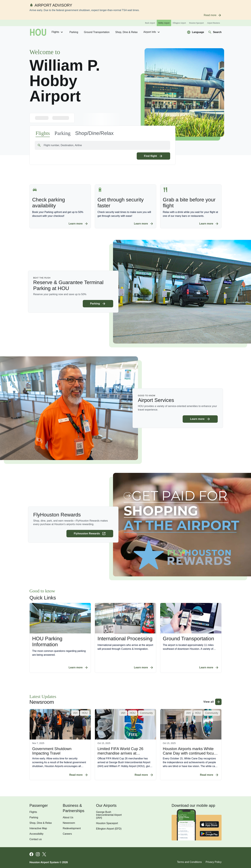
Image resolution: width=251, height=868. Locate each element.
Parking (74, 32)
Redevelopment (72, 828)
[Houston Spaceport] (196, 23)
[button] (94, 133)
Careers (67, 834)
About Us (68, 817)
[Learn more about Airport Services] (200, 419)
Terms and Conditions (189, 862)
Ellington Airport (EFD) (109, 829)
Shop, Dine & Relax (126, 32)
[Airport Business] (213, 23)
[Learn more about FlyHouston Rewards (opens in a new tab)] (90, 534)
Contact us (36, 839)
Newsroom (69, 823)
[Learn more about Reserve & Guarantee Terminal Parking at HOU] (98, 304)
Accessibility (36, 834)
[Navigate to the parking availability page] (63, 133)
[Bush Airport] (150, 23)
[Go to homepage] (38, 32)
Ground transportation (97, 32)
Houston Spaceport (107, 823)
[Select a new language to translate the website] (195, 32)
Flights (58, 32)
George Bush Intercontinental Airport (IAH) (109, 815)
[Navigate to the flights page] (43, 133)
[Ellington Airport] (179, 23)
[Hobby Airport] (164, 23)
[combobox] (102, 145)
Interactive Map (38, 828)
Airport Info (152, 32)
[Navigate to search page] (215, 32)
